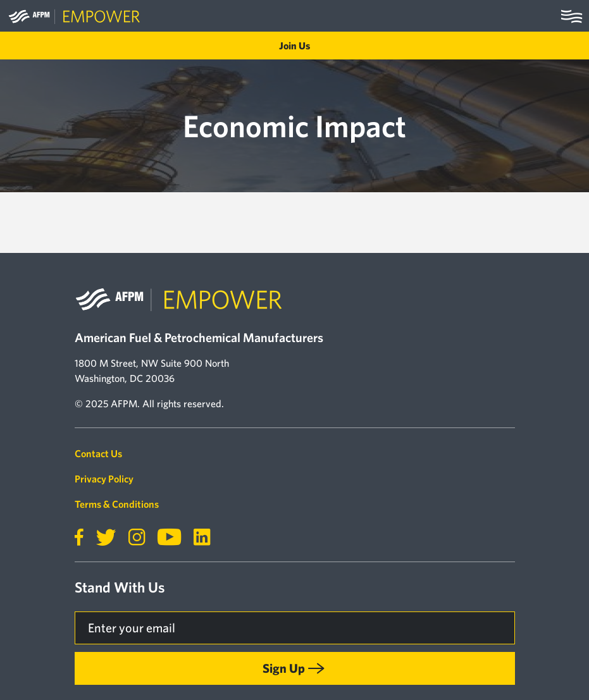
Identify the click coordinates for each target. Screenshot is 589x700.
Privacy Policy (104, 479)
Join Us (294, 46)
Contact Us (98, 453)
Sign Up (284, 668)
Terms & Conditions (117, 504)
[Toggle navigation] (572, 16)
